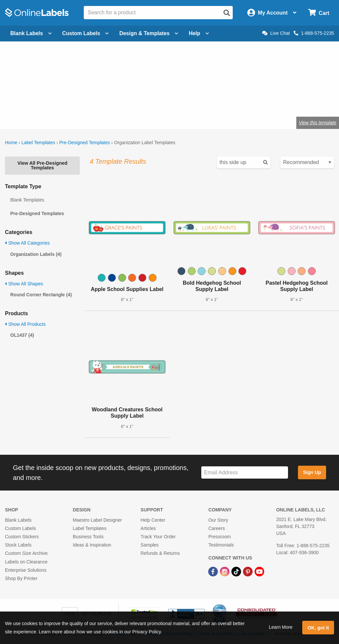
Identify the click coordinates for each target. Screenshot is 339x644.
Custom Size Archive (26, 553)
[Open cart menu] (319, 13)
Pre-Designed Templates (85, 143)
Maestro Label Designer (97, 520)
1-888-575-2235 (314, 33)
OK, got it (318, 628)
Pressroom (219, 537)
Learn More (281, 627)
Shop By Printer (21, 578)
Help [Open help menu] (199, 33)
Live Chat (276, 33)
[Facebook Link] (214, 571)
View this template (318, 123)
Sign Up (312, 472)
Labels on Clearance (26, 562)
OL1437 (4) (22, 335)
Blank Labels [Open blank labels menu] (31, 33)
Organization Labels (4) (36, 254)
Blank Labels (18, 520)
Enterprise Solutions (26, 570)
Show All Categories (27, 243)
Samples (150, 545)
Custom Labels (20, 528)
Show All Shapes (24, 284)
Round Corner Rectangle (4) (41, 295)
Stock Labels (18, 545)
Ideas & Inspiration (92, 545)
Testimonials (221, 545)
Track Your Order (158, 537)
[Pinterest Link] (248, 571)
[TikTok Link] (237, 571)
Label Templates (38, 143)
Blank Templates (27, 200)
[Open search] (227, 13)
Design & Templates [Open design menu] (149, 33)
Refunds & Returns (160, 553)
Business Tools (88, 537)
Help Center (153, 520)
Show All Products (25, 324)
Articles (148, 528)
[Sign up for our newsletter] (245, 472)
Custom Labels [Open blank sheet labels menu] (86, 33)
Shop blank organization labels (77, 101)
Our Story (218, 520)
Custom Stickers (22, 537)
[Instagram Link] (225, 571)
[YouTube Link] (259, 571)
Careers (217, 528)
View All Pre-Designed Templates (42, 165)
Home (11, 143)
